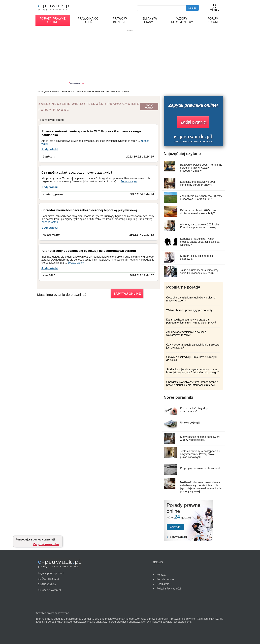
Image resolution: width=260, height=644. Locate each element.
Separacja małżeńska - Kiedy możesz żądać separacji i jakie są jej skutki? (200, 242)
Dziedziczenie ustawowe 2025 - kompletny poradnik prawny (199, 183)
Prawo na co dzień (88, 20)
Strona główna (44, 91)
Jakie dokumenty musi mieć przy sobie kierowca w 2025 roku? (199, 272)
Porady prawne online (53, 20)
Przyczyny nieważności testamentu (201, 468)
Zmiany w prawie (150, 20)
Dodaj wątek (149, 107)
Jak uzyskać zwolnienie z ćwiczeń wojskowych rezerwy (186, 334)
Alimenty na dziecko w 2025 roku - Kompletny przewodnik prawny (200, 226)
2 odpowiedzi (50, 149)
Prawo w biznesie (120, 20)
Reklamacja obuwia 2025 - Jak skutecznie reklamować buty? (198, 212)
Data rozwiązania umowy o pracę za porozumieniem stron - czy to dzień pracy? (191, 321)
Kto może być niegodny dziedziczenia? (194, 410)
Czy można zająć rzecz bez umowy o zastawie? (77, 173)
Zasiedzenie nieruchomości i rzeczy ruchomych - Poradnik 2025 (201, 198)
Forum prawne (213, 20)
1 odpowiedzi (50, 187)
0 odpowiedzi (50, 268)
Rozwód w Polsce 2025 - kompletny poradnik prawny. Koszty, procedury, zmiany (201, 168)
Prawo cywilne (76, 91)
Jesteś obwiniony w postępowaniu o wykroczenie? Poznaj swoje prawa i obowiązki (200, 454)
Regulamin (163, 584)
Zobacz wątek (129, 181)
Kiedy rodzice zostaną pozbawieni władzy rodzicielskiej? (200, 438)
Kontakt (161, 575)
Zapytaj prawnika (46, 544)
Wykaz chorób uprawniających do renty (189, 310)
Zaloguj (214, 8)
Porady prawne (165, 579)
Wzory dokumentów (182, 20)
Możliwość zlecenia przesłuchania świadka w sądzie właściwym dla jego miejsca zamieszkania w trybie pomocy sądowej (201, 487)
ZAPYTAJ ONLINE (127, 294)
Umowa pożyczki (190, 423)
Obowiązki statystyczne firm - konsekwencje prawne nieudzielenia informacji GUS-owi (192, 384)
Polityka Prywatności (169, 589)
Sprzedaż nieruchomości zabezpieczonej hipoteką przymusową (89, 210)
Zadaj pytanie (193, 122)
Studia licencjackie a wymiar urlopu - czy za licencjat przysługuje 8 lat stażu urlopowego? (193, 371)
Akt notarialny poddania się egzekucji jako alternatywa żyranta (89, 251)
